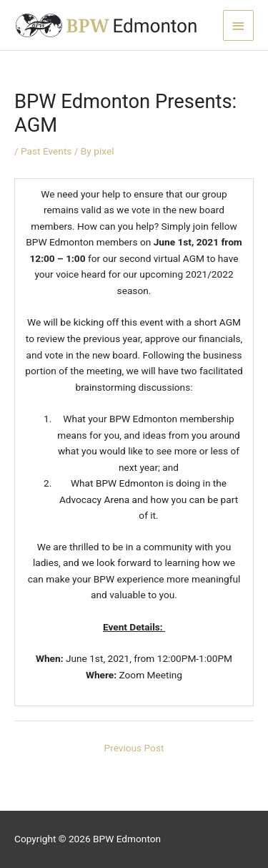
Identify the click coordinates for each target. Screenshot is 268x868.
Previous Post (134, 748)
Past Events (46, 151)
